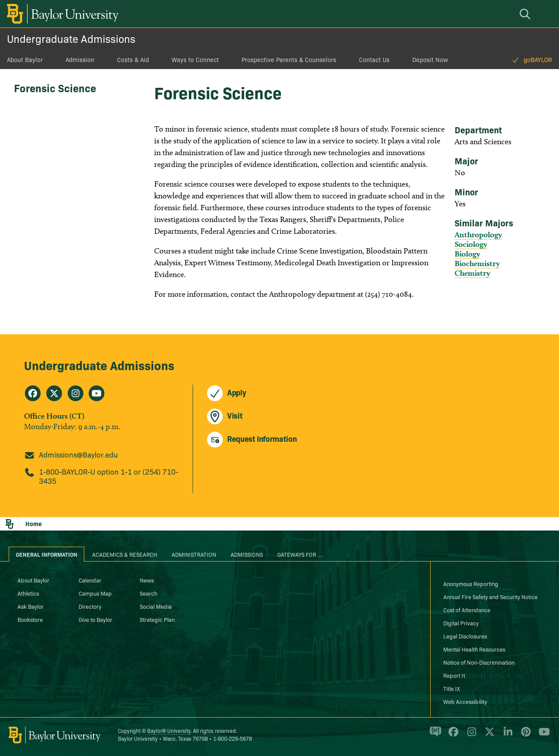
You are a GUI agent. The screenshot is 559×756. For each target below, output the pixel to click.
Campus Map (95, 593)
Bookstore (30, 619)
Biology (468, 254)
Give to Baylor (95, 619)
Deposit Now (430, 59)
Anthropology (478, 234)
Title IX (452, 688)
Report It (454, 675)
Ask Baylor (31, 606)
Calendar (90, 580)
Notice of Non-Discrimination (479, 662)
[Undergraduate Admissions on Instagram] (76, 393)
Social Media (156, 606)
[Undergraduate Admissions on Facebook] (33, 393)
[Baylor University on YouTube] (542, 735)
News (147, 580)
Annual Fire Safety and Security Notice (490, 596)
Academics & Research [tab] (125, 554)
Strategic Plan (157, 619)
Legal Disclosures (465, 636)
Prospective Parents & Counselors (289, 59)
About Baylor (25, 59)
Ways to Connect (195, 59)
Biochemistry (477, 263)
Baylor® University (169, 730)
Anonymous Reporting (471, 583)
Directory (90, 606)
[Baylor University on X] (488, 735)
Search (148, 593)
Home (34, 524)
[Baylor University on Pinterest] (524, 735)
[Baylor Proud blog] (434, 735)
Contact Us (374, 59)
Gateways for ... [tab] (300, 554)
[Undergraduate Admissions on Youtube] (97, 393)
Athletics (28, 593)
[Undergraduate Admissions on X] (54, 393)
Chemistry (473, 273)
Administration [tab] (194, 554)
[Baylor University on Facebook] (452, 735)
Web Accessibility (465, 701)
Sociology (471, 244)
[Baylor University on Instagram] (470, 735)
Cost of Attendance (467, 610)
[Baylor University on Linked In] (506, 735)
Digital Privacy (461, 623)
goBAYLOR (538, 59)
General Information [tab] (47, 554)
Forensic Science (55, 88)
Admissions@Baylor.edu (78, 454)
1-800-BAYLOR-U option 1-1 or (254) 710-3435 (109, 476)
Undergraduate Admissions (71, 38)
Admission (80, 59)
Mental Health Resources (474, 649)
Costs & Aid (133, 59)
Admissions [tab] (247, 554)
